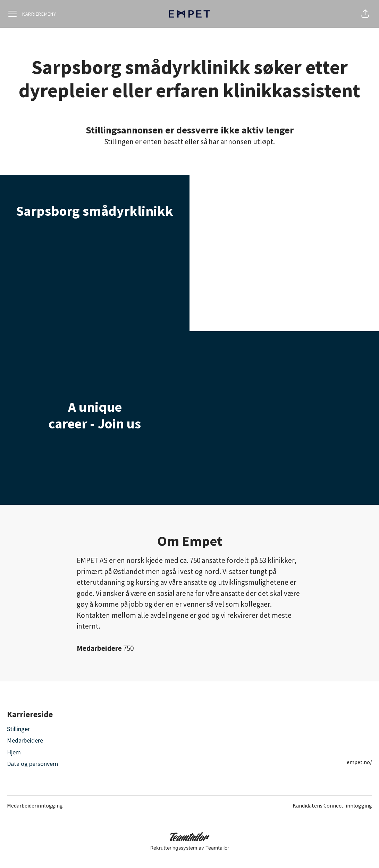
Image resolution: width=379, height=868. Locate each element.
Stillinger (18, 729)
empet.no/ (359, 762)
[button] (365, 14)
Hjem (14, 752)
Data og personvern (32, 764)
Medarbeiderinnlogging (35, 805)
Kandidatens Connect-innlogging (332, 805)
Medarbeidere (25, 740)
